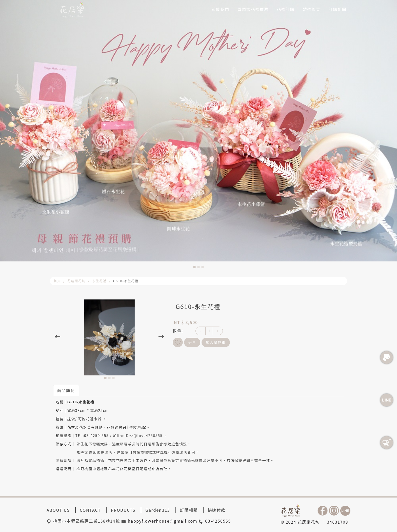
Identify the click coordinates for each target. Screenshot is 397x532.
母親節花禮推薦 (253, 9)
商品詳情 (66, 390)
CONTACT (90, 510)
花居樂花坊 (76, 281)
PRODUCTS (123, 510)
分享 (192, 342)
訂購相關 (338, 9)
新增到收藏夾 (178, 342)
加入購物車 (216, 342)
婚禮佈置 (311, 9)
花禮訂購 (286, 9)
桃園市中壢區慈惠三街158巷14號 (87, 521)
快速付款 (216, 510)
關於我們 (220, 9)
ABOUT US (58, 510)
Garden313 (158, 510)
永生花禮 (100, 281)
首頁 (57, 281)
